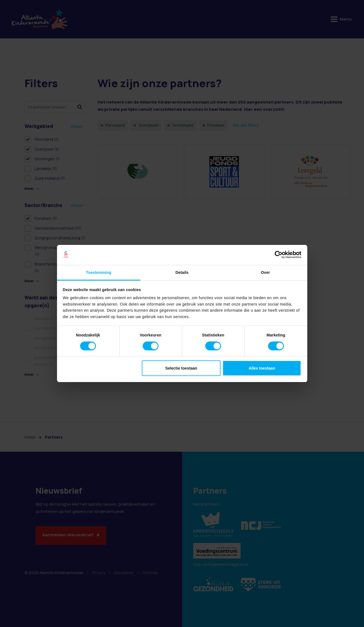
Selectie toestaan (181, 368)
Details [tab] (182, 272)
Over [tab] (265, 272)
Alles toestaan (262, 368)
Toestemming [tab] (99, 272)
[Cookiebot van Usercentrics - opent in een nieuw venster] (277, 255)
